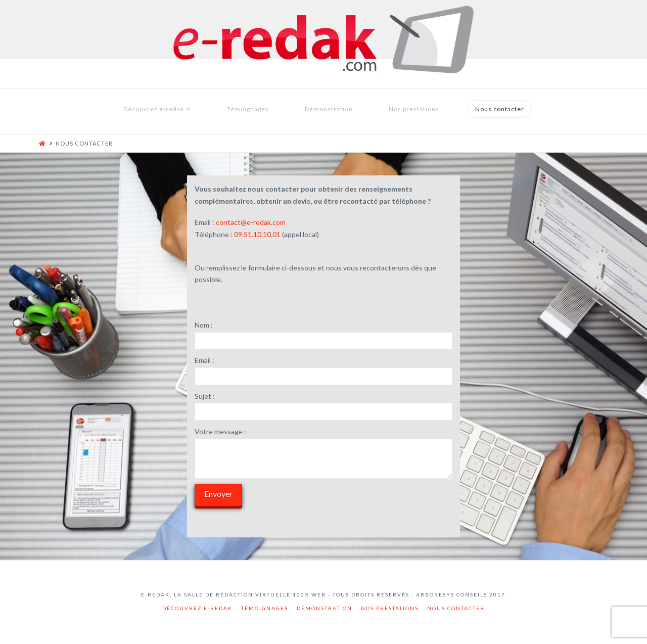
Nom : (204, 325)
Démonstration (325, 608)
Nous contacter (456, 608)
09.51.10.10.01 (257, 234)
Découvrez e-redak (197, 608)
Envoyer (218, 494)
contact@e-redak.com (251, 222)
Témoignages (265, 608)
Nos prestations (390, 608)
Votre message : (220, 431)
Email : (204, 360)
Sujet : (205, 396)
